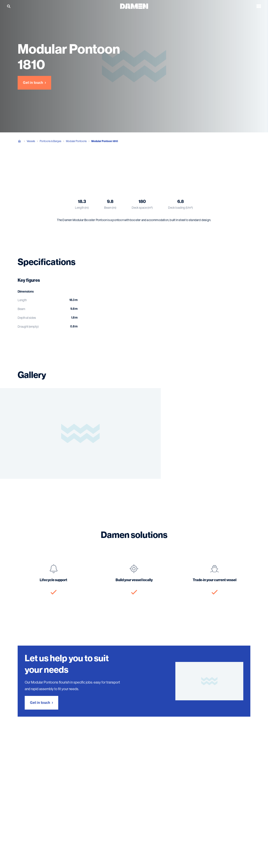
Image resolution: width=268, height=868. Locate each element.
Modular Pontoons (76, 141)
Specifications (50, 163)
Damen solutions (100, 163)
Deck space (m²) (142, 208)
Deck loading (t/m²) (180, 208)
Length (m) (82, 208)
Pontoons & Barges (51, 141)
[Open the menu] (259, 6)
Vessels (31, 141)
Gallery (75, 163)
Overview (24, 163)
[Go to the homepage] (134, 6)
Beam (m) (110, 208)
